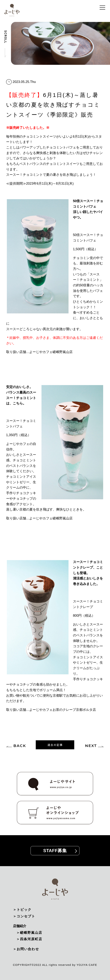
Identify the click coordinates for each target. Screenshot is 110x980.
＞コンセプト (24, 916)
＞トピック (22, 910)
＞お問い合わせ (26, 949)
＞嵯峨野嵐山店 (29, 933)
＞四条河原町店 (29, 939)
